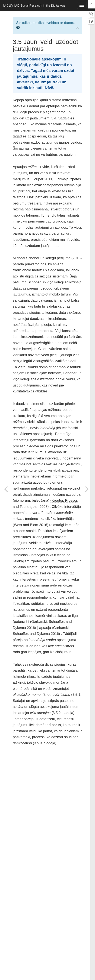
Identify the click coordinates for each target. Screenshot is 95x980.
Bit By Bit (34, 5)
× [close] (78, 28)
